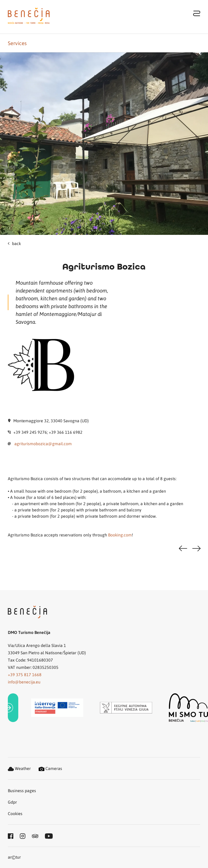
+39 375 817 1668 (25, 674)
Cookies (15, 813)
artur (14, 857)
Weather (19, 768)
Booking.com (120, 535)
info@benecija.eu (24, 682)
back (14, 243)
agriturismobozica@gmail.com (43, 444)
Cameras (50, 768)
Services (17, 43)
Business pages (22, 790)
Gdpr (12, 802)
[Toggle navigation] (197, 13)
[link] (13, 708)
